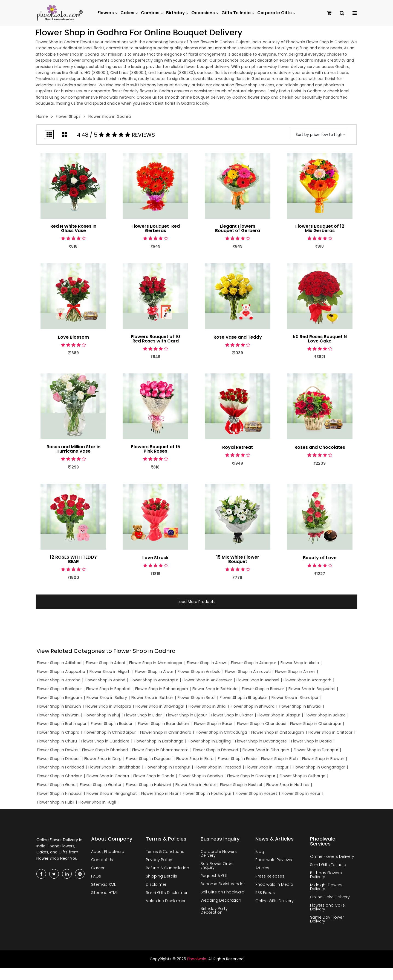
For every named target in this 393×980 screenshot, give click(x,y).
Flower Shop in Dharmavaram (160, 750)
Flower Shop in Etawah (323, 759)
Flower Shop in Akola (300, 663)
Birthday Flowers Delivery (326, 875)
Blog (260, 852)
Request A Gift (214, 876)
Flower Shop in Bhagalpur (243, 698)
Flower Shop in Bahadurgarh (162, 689)
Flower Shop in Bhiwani (58, 715)
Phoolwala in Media (274, 884)
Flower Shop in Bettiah (152, 698)
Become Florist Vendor (223, 884)
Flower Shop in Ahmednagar (156, 663)
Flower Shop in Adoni (105, 663)
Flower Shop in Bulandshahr (164, 724)
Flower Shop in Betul (196, 698)
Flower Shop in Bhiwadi (300, 706)
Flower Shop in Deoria (311, 741)
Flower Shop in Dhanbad (105, 750)
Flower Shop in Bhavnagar (160, 706)
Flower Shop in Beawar (263, 689)
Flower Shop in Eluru (195, 759)
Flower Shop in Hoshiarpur (207, 793)
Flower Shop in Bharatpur (295, 698)
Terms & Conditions (165, 852)
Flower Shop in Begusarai (312, 689)
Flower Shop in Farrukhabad (114, 767)
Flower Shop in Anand (105, 680)
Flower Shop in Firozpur (267, 767)
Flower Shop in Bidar (143, 715)
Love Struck (155, 558)
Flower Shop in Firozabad (218, 767)
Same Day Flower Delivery (327, 919)
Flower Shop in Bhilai (207, 706)
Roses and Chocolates (320, 447)
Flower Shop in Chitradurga (221, 732)
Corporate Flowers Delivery (219, 853)
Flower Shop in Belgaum (60, 698)
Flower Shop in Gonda (154, 776)
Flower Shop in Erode (237, 759)
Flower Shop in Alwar (154, 672)
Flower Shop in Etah (279, 759)
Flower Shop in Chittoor (330, 732)
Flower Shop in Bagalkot (109, 689)
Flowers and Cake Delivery (327, 907)
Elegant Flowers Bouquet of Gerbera (238, 228)
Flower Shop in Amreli (295, 672)
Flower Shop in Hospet (256, 793)
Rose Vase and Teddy (238, 337)
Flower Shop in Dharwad (216, 750)
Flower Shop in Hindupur (60, 793)
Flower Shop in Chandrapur (316, 724)
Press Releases (270, 876)
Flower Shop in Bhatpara (108, 706)
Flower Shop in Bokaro (325, 715)
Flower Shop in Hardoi (196, 785)
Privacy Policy (159, 860)
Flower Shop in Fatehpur (167, 767)
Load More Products (196, 602)
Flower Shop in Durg (103, 759)
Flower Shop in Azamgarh (307, 680)
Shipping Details (161, 876)
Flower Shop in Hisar (160, 793)
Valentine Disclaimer (166, 901)
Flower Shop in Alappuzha (61, 672)
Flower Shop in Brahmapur (62, 724)
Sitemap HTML (105, 893)
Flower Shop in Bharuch (59, 706)
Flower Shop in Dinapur (58, 759)
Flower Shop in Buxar (213, 724)
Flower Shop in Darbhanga (159, 741)
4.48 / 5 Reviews (116, 135)
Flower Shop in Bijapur (187, 715)
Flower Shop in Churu (57, 741)
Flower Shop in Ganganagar (319, 767)
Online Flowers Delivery (332, 856)
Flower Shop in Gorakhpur (251, 776)
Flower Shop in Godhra (108, 776)
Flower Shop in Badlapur (59, 689)
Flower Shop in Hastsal (241, 785)
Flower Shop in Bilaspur (279, 715)
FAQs (96, 876)
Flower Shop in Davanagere (261, 741)
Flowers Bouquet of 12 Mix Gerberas (320, 228)
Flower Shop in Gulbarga (303, 776)
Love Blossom (73, 337)
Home (42, 116)
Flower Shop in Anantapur (154, 680)
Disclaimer (156, 884)
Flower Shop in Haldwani (148, 785)
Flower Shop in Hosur (301, 793)
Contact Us (102, 860)
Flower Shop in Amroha (59, 680)
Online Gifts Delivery (274, 901)
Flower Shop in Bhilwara (253, 706)
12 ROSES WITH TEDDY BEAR (73, 559)
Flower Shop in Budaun (112, 724)
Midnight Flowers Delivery (326, 887)
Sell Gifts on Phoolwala (222, 892)
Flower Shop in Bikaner (232, 715)
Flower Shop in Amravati (248, 672)
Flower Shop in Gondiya (201, 776)
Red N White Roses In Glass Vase (73, 228)
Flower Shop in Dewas (57, 750)
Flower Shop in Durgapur (149, 759)
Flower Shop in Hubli (56, 802)
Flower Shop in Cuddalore (105, 741)
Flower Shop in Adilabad (59, 663)
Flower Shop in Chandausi (261, 724)
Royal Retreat (238, 447)
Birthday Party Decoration (214, 910)
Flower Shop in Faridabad (60, 767)
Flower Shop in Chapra (58, 732)
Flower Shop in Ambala (199, 672)
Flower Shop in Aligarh (110, 672)
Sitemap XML (103, 884)
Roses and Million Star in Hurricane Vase (73, 449)
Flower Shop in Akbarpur (254, 663)
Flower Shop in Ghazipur (60, 776)
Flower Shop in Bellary (107, 698)
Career (98, 868)
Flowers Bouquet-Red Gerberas (156, 228)
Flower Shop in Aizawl (207, 663)
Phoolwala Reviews (274, 860)
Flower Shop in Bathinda (215, 689)
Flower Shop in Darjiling (209, 741)
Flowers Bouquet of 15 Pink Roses (156, 449)
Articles (262, 868)
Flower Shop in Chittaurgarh (278, 732)
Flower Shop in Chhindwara (166, 732)
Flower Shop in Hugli (97, 802)
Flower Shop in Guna (56, 785)
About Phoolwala (108, 852)
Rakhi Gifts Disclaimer (167, 893)
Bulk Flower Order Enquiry (217, 865)
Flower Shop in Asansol (258, 680)
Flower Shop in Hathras (288, 785)
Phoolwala (197, 959)
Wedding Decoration (221, 900)
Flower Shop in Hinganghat (112, 793)
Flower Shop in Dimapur (316, 750)
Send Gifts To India (328, 865)
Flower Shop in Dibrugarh (266, 750)
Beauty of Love (320, 558)
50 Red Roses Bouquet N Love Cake (320, 339)
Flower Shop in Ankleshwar (207, 680)
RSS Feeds (265, 893)
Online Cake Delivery (330, 897)
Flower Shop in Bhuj (102, 715)
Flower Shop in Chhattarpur (110, 732)
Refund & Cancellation (167, 868)
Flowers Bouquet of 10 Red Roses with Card (155, 339)
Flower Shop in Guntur (101, 785)
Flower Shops (68, 116)
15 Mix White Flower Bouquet (238, 559)
